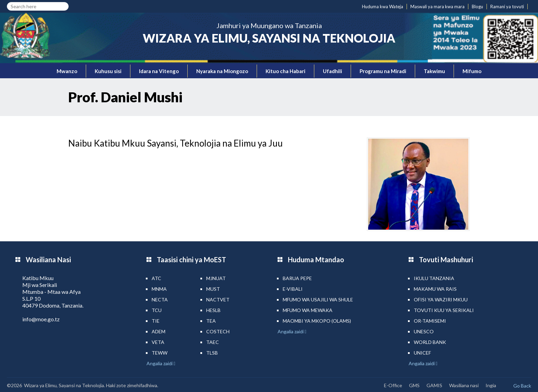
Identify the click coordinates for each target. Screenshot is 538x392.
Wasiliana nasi (464, 385)
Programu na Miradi (383, 71)
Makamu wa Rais (435, 289)
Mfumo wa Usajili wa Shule (318, 299)
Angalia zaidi (160, 363)
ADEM (159, 331)
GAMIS (434, 385)
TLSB (212, 353)
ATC (156, 278)
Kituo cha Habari (285, 71)
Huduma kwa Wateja (383, 7)
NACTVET (218, 299)
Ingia (491, 385)
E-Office (393, 385)
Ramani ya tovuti (507, 7)
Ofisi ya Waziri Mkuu (441, 299)
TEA (211, 321)
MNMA (159, 289)
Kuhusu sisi (108, 71)
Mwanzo (67, 71)
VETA (158, 342)
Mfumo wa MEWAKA (308, 310)
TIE (156, 321)
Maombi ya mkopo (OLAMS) (317, 321)
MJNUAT (216, 278)
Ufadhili (332, 71)
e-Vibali (293, 289)
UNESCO (424, 331)
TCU (157, 310)
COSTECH (218, 331)
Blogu (477, 7)
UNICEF (422, 353)
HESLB (213, 310)
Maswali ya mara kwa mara (437, 7)
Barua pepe (297, 278)
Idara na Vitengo (159, 71)
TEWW (160, 353)
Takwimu (434, 71)
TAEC (213, 342)
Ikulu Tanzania (434, 278)
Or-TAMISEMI (430, 321)
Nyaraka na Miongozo (222, 71)
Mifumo (472, 71)
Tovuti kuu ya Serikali (444, 310)
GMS (414, 385)
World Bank (430, 342)
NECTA (160, 299)
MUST (213, 289)
